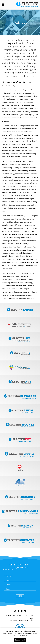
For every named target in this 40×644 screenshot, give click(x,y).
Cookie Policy (32, 633)
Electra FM (5, 161)
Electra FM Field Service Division (13, 196)
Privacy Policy (22, 635)
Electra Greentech (16, 222)
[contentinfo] (20, 626)
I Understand (20, 640)
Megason (25, 231)
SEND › (20, 596)
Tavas (18, 225)
